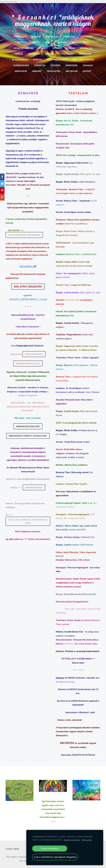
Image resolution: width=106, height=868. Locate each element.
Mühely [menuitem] (43, 45)
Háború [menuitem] (37, 68)
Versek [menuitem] (19, 50)
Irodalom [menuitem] (86, 45)
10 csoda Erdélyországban (24, 232)
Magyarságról (34, 351)
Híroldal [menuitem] (69, 33)
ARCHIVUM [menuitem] (72, 68)
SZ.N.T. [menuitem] (48, 39)
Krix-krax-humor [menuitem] (83, 56)
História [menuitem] (51, 50)
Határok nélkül (34, 484)
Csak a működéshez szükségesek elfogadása (55, 857)
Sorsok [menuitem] (38, 56)
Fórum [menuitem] (71, 45)
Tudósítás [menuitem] (86, 33)
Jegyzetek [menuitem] (34, 50)
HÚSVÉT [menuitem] (87, 68)
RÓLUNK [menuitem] (36, 33)
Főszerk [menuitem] (56, 62)
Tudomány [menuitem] (67, 50)
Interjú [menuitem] (57, 45)
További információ (72, 840)
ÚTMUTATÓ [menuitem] (20, 33)
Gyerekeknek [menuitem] (21, 62)
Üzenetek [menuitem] (40, 62)
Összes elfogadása (50, 848)
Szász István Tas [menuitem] (24, 45)
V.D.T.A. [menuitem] (36, 39)
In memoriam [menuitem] (20, 56)
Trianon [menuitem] (88, 62)
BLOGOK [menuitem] (62, 39)
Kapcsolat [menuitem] (52, 33)
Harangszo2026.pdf (28, 423)
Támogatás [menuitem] (53, 68)
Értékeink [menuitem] (85, 50)
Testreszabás (87, 840)
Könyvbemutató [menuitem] (57, 56)
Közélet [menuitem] (22, 39)
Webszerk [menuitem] (72, 62)
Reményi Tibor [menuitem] (80, 39)
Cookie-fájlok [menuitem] (12, 845)
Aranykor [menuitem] (21, 68)
